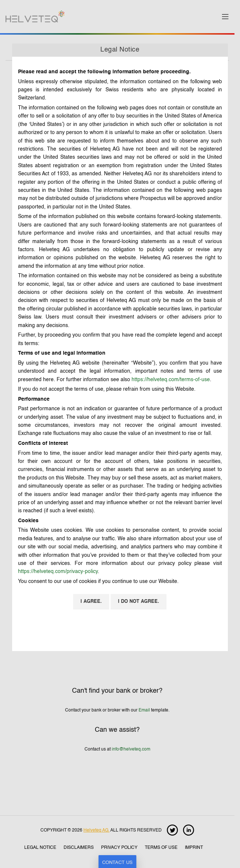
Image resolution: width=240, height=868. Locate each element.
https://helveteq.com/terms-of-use (171, 380)
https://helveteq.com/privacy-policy (58, 572)
